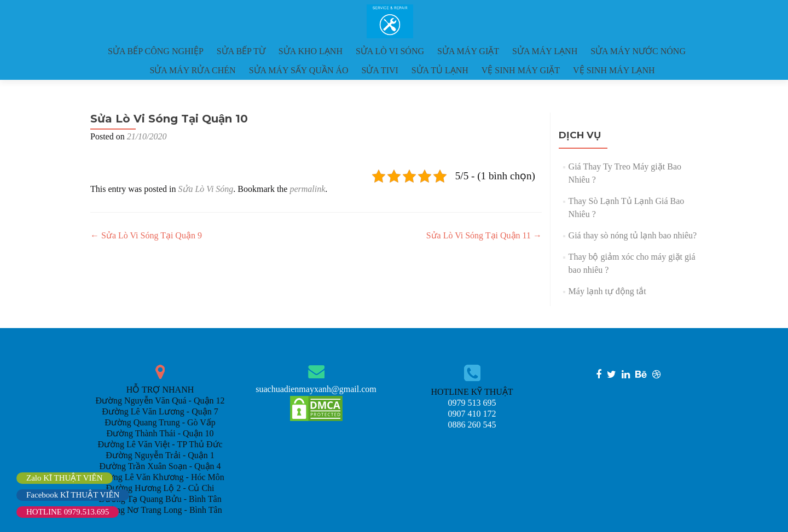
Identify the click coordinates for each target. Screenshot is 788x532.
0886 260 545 (472, 425)
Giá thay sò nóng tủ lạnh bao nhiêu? (633, 235)
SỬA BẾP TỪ (241, 51)
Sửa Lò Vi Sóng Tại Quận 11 (484, 235)
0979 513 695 (472, 403)
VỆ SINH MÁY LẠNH (614, 70)
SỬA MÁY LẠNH (545, 51)
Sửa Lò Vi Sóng (205, 189)
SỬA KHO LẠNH (311, 51)
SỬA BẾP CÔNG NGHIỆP (156, 51)
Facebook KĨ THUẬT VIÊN (73, 495)
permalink (307, 189)
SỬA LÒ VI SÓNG (390, 51)
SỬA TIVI (380, 70)
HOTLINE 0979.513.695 (68, 512)
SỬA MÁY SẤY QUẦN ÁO (299, 70)
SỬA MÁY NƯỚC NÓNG (638, 51)
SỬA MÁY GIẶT (468, 51)
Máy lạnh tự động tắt (607, 291)
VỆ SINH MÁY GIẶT (521, 70)
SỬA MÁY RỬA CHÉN (192, 70)
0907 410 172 (472, 414)
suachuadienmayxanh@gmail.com (316, 389)
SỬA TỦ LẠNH (440, 70)
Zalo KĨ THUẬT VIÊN (65, 478)
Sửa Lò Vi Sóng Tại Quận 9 (146, 235)
